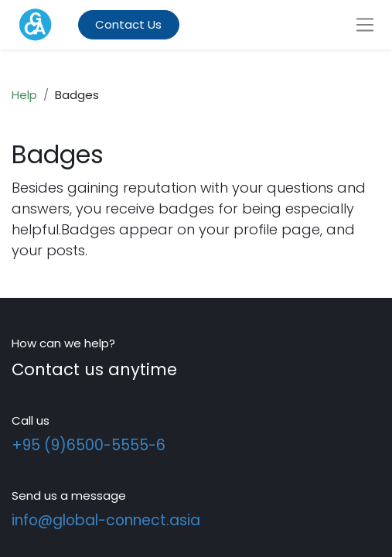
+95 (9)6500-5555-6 (89, 445)
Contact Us (128, 24)
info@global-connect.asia (106, 520)
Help (24, 95)
